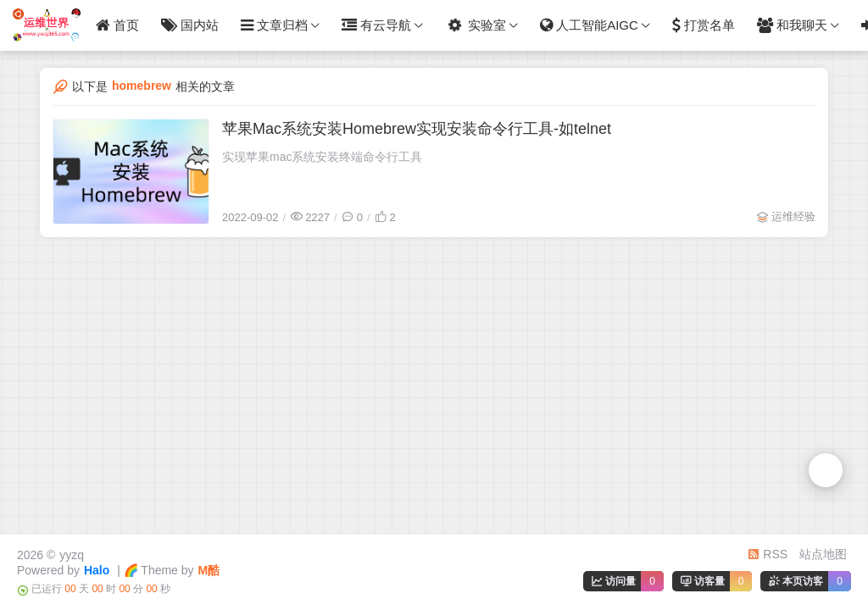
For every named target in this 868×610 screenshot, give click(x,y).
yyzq (72, 555)
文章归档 (274, 25)
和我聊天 (792, 25)
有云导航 (376, 25)
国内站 (190, 25)
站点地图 (823, 554)
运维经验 (793, 216)
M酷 (209, 570)
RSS (768, 554)
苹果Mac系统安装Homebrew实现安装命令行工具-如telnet (417, 129)
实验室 (474, 26)
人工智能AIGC (589, 25)
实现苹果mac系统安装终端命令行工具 (322, 157)
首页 (117, 25)
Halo (97, 570)
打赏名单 (704, 25)
